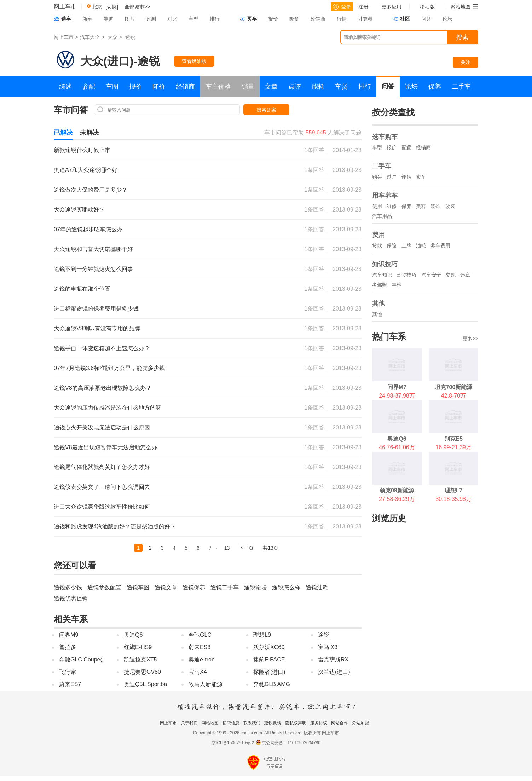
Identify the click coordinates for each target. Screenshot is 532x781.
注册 (363, 7)
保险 (392, 245)
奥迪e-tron (202, 659)
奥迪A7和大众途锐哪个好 (86, 170)
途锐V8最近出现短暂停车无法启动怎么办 (105, 447)
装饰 (435, 206)
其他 (377, 314)
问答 (426, 19)
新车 (87, 19)
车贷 (341, 87)
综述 (65, 87)
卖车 (421, 177)
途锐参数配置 (104, 587)
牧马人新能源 (206, 684)
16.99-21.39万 (453, 447)
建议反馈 (273, 723)
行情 (342, 19)
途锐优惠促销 (71, 598)
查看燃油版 (194, 61)
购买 (377, 177)
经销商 (318, 19)
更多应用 (392, 7)
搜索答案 (266, 110)
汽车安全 (431, 275)
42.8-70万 (453, 396)
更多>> (470, 339)
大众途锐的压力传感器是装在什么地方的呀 (108, 408)
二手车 (461, 87)
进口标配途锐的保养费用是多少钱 (96, 309)
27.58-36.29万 (397, 499)
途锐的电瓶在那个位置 (82, 289)
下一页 (246, 548)
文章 (271, 87)
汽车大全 (90, 37)
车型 (193, 19)
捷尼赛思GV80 (142, 672)
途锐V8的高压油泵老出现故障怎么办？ (103, 388)
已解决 (63, 133)
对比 (172, 19)
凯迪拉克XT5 (140, 659)
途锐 (130, 37)
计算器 (365, 19)
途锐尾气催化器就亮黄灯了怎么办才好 (102, 467)
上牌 (406, 245)
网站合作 (340, 723)
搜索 (462, 37)
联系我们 (252, 723)
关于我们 (189, 723)
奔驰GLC (200, 635)
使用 (377, 206)
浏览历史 (389, 518)
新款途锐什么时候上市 (82, 150)
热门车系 (389, 337)
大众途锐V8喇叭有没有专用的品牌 (97, 328)
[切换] (112, 7)
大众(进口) (107, 61)
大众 (112, 37)
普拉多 (68, 647)
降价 (294, 19)
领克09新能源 (397, 490)
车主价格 (218, 87)
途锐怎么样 (286, 587)
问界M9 (69, 635)
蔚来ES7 (70, 684)
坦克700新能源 (454, 387)
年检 (397, 285)
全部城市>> (137, 7)
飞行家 (68, 672)
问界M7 (397, 387)
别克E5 (453, 439)
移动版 (427, 7)
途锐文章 (166, 587)
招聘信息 (231, 723)
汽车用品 (382, 216)
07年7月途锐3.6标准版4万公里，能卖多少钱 (109, 368)
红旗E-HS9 (138, 647)
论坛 (447, 19)
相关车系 (71, 619)
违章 (465, 275)
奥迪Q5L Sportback (148, 684)
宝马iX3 (328, 647)
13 (227, 548)
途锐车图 (138, 587)
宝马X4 (198, 672)
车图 (112, 87)
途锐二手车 (225, 587)
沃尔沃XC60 (269, 647)
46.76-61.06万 (397, 447)
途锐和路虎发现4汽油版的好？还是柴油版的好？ (115, 527)
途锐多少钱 (68, 587)
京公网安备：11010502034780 (291, 743)
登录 (342, 7)
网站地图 (210, 723)
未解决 (89, 133)
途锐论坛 (255, 587)
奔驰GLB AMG (272, 684)
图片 (130, 19)
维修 (392, 206)
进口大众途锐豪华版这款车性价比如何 (102, 507)
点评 (295, 87)
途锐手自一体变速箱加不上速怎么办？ (102, 348)
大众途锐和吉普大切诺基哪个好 (93, 249)
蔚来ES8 (199, 647)
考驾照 (380, 285)
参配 (89, 87)
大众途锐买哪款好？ (79, 210)
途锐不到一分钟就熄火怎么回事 (93, 269)
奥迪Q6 (133, 635)
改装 (450, 206)
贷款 (377, 245)
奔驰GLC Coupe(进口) (87, 659)
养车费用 (440, 245)
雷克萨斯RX (333, 659)
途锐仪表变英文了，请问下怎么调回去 (102, 487)
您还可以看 (75, 565)
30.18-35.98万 (453, 499)
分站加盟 (360, 723)
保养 (435, 87)
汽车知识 (382, 275)
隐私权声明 (296, 723)
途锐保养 (194, 587)
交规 (451, 275)
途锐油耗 (317, 587)
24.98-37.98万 (397, 396)
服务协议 (319, 723)
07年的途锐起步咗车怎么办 (88, 229)
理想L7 (454, 490)
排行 (215, 19)
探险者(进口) (269, 672)
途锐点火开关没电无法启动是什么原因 (102, 427)
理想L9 (262, 635)
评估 (406, 177)
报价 (273, 19)
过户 (392, 177)
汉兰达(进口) (334, 672)
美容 (421, 206)
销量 (248, 87)
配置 (406, 147)
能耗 (318, 87)
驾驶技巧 (406, 275)
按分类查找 (393, 112)
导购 (109, 19)
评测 (151, 19)
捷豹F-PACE (269, 659)
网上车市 (65, 7)
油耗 (421, 245)
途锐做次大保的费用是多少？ (91, 190)
